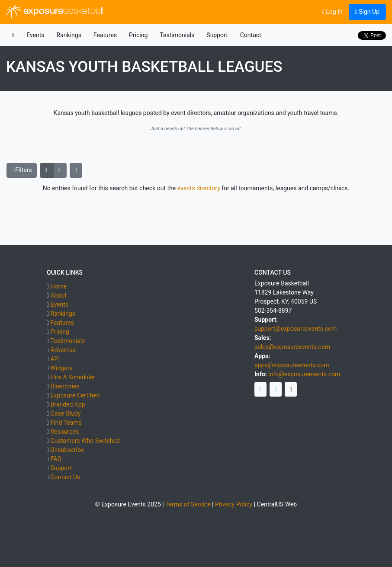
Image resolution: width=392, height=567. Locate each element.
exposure (55, 12)
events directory (199, 188)
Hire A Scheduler (73, 377)
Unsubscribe (67, 450)
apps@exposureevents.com (292, 365)
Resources (65, 432)
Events (35, 35)
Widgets (62, 368)
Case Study (66, 413)
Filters (22, 170)
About (59, 295)
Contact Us (66, 477)
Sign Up (367, 12)
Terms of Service (188, 504)
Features (105, 35)
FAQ (56, 459)
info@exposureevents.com (304, 374)
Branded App (68, 404)
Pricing (138, 35)
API (55, 359)
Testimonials (177, 35)
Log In (333, 12)
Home (59, 286)
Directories (65, 386)
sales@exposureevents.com (292, 347)
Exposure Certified (75, 395)
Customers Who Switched (85, 441)
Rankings (69, 35)
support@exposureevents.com (296, 329)
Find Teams (66, 423)
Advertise (63, 350)
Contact (251, 35)
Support (217, 35)
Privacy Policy (234, 504)
